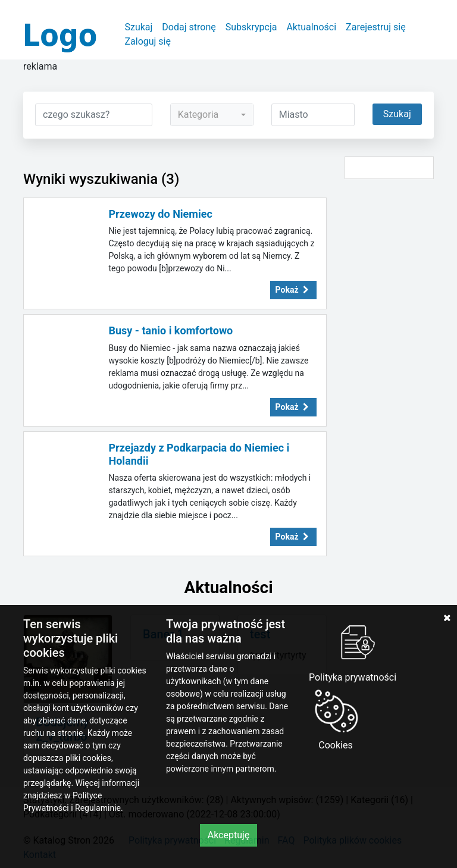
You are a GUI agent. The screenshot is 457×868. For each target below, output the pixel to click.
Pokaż (293, 290)
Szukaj (138, 27)
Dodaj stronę (189, 27)
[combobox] (212, 115)
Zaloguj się (148, 41)
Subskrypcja (251, 27)
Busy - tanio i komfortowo (171, 330)
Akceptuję (229, 835)
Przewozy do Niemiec (161, 214)
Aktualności (311, 27)
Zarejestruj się (376, 27)
